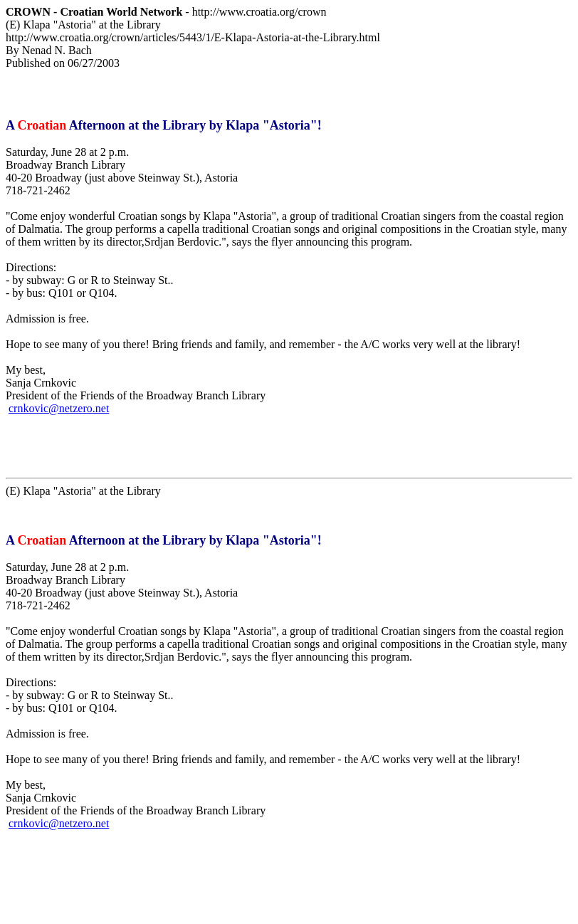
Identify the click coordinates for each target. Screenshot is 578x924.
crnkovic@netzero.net (59, 408)
